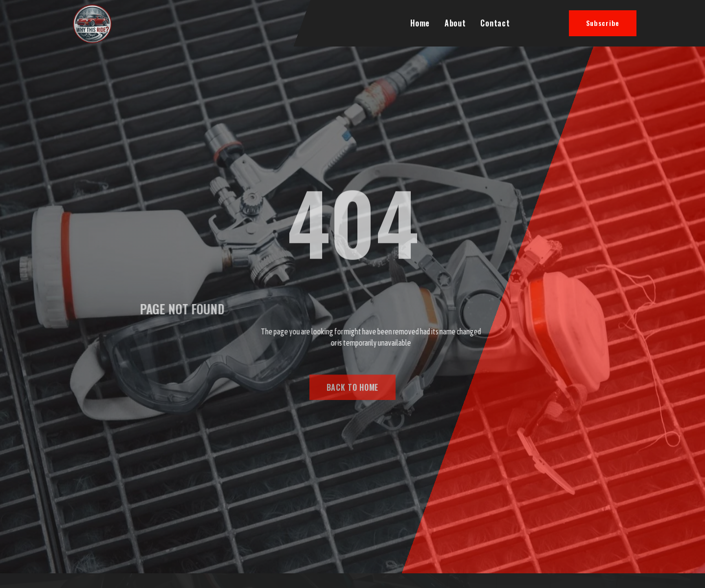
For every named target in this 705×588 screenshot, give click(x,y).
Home (420, 23)
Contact (495, 23)
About (455, 23)
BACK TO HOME (352, 390)
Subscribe (603, 23)
